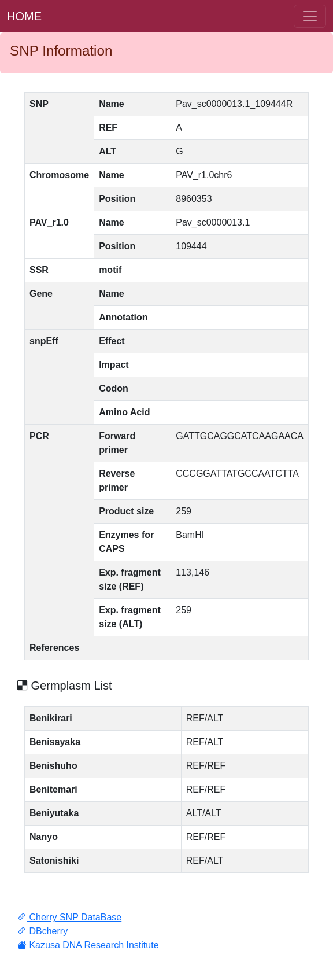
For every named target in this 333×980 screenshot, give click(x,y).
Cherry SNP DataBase (69, 917)
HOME (24, 16)
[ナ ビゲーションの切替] (310, 16)
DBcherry (42, 931)
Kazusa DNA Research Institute (88, 945)
